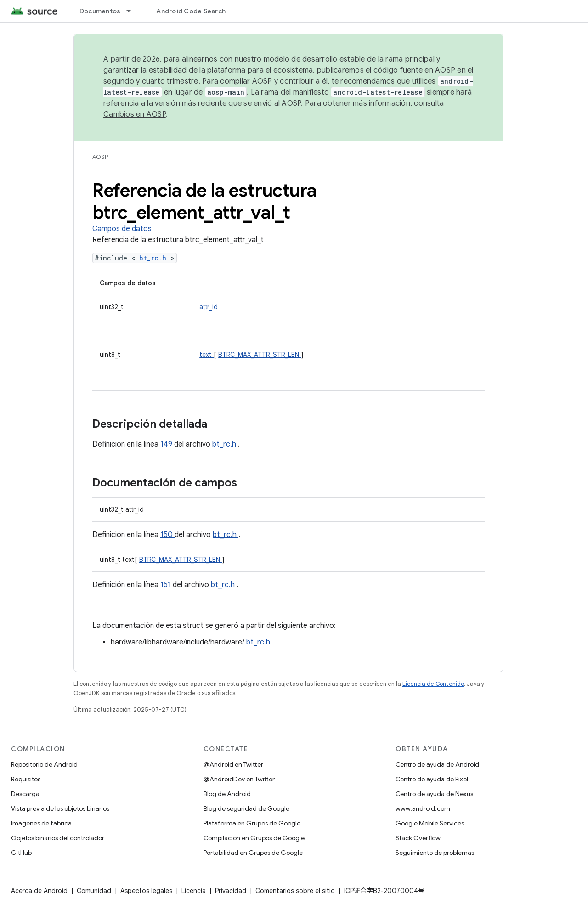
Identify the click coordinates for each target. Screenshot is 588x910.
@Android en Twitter (233, 764)
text (206, 355)
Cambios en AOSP (135, 114)
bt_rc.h (155, 258)
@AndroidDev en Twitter (239, 779)
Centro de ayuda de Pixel (432, 779)
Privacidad (231, 891)
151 (167, 585)
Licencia (194, 891)
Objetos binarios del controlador (58, 838)
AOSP (100, 157)
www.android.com (423, 808)
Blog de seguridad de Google (246, 808)
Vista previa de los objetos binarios (60, 808)
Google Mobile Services (430, 823)
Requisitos (26, 779)
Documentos (100, 11)
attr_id (209, 307)
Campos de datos (122, 229)
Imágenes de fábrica (41, 823)
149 (167, 444)
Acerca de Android (39, 891)
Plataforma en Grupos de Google (252, 823)
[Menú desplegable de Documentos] (133, 11)
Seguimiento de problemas (435, 853)
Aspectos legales (146, 891)
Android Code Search (191, 11)
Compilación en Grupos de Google (254, 838)
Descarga (25, 794)
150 (167, 535)
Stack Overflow (418, 838)
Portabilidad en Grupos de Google (253, 853)
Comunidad (94, 891)
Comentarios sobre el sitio (295, 891)
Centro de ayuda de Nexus (434, 794)
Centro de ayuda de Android (437, 764)
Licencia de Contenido (433, 684)
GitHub (21, 853)
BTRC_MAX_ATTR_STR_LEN (260, 355)
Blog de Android (227, 794)
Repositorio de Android (44, 764)
